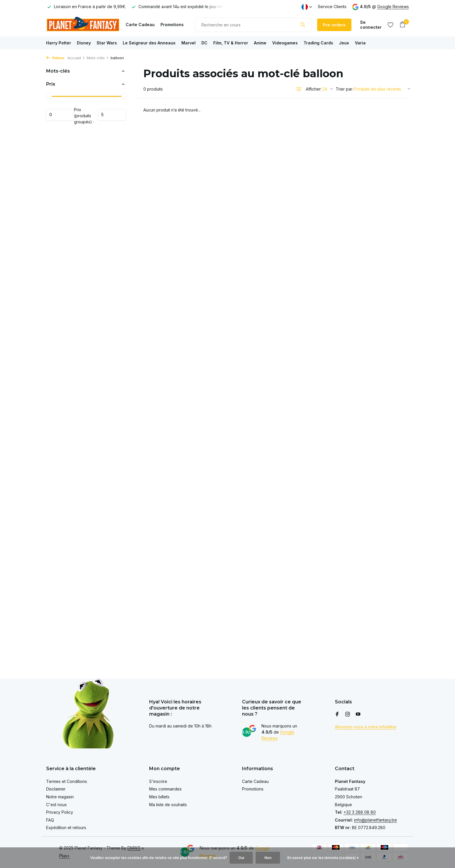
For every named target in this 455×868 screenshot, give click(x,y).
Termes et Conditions (67, 781)
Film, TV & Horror (231, 43)
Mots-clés (98, 58)
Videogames (285, 43)
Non (268, 858)
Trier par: (344, 89)
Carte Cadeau (140, 25)
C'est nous (56, 805)
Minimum (60, 115)
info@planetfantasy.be (375, 820)
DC (204, 43)
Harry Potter (59, 43)
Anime (260, 43)
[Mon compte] (371, 25)
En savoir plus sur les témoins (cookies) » (323, 858)
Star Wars (107, 43)
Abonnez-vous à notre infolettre (366, 727)
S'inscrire (158, 781)
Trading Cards (318, 43)
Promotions (172, 25)
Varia (360, 43)
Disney (84, 43)
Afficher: (314, 89)
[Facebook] (337, 714)
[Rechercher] (253, 25)
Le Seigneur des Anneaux (149, 43)
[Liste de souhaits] (390, 25)
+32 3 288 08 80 (360, 812)
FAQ (50, 820)
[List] (299, 89)
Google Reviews (393, 7)
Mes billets (159, 797)
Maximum (112, 115)
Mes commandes (165, 789)
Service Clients (332, 7)
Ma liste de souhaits (168, 805)
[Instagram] (348, 714)
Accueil (76, 58)
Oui (241, 858)
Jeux (344, 43)
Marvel (188, 43)
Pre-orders (334, 25)
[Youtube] (358, 714)
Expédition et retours (66, 828)
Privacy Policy (60, 812)
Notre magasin (60, 797)
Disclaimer (56, 789)
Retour (55, 58)
